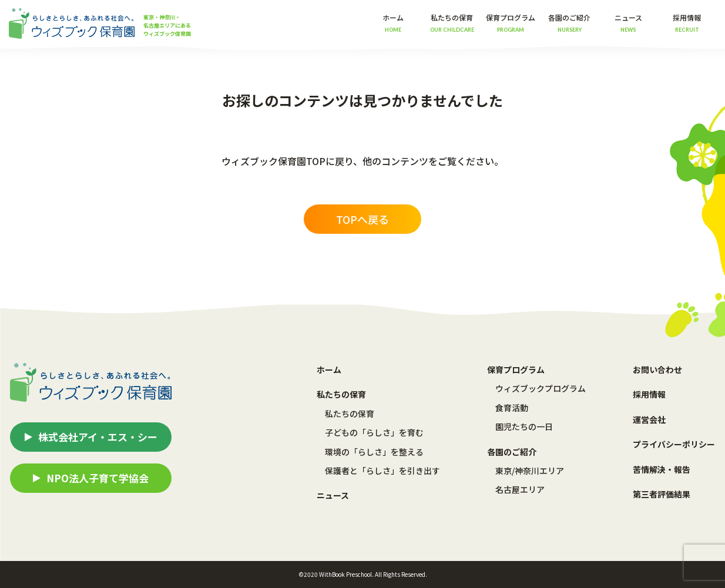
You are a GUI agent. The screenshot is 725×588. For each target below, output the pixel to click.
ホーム (393, 23)
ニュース (628, 23)
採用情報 (687, 23)
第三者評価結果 (662, 494)
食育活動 (512, 408)
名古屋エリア (520, 489)
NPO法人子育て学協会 (98, 478)
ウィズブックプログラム (541, 388)
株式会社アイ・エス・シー (98, 437)
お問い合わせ (657, 369)
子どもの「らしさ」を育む (374, 432)
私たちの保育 (350, 414)
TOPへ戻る (362, 219)
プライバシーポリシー (674, 444)
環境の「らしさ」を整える (374, 452)
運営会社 (649, 419)
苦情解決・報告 (662, 469)
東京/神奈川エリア (530, 471)
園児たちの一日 (524, 426)
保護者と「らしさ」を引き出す (382, 471)
